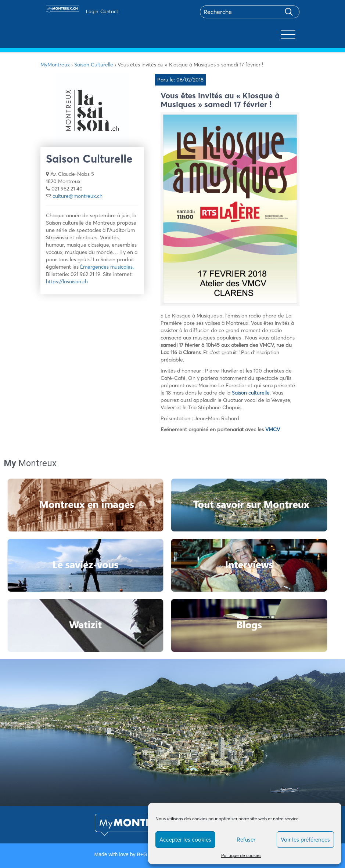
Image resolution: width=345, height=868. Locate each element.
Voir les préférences (305, 840)
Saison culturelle (251, 393)
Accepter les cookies (185, 840)
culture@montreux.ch (78, 196)
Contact (109, 11)
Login (92, 11)
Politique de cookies (241, 855)
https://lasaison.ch (67, 282)
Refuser (246, 840)
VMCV (273, 429)
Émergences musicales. (107, 267)
